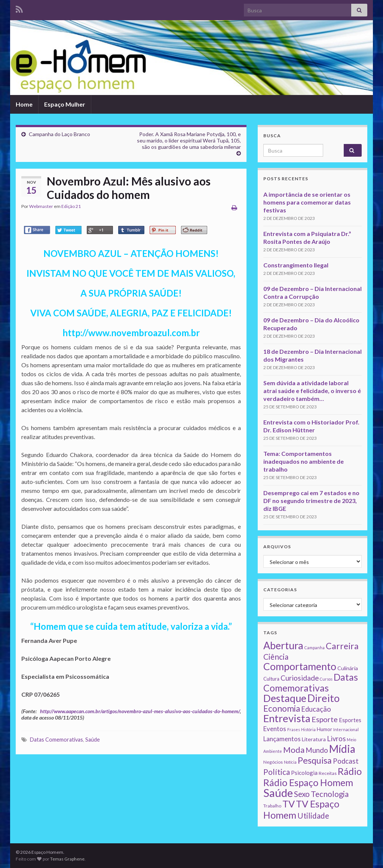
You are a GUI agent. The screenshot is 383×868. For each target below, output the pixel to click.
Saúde (93, 740)
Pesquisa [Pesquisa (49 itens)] (315, 760)
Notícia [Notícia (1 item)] (290, 762)
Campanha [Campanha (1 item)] (315, 648)
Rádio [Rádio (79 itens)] (350, 771)
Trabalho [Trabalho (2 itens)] (272, 806)
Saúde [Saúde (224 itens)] (278, 793)
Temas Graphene (67, 859)
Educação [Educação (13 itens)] (316, 709)
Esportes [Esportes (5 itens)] (350, 720)
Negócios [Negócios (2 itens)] (273, 762)
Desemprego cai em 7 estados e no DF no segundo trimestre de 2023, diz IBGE (311, 501)
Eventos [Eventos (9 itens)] (275, 729)
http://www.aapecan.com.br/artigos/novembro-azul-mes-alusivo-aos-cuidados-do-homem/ (140, 711)
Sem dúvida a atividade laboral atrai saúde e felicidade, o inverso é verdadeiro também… (312, 391)
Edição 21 (71, 206)
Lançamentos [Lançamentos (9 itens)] (282, 739)
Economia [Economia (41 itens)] (282, 708)
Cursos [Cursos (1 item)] (326, 679)
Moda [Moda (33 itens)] (294, 750)
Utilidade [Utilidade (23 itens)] (313, 816)
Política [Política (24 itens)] (277, 772)
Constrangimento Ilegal (296, 265)
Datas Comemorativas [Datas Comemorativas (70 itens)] (311, 683)
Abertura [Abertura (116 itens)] (283, 645)
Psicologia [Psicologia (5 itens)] (304, 773)
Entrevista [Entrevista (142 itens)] (287, 718)
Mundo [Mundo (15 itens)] (317, 750)
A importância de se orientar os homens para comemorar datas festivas (307, 202)
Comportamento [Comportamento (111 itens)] (300, 666)
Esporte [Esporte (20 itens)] (325, 719)
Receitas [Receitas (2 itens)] (328, 773)
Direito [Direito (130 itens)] (324, 698)
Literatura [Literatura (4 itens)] (314, 739)
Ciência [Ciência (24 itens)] (276, 657)
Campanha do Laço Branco (59, 134)
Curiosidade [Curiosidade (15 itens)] (300, 678)
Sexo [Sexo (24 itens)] (302, 794)
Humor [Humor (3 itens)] (324, 729)
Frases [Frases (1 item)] (294, 729)
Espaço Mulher (65, 104)
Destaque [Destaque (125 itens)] (285, 698)
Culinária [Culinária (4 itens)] (348, 668)
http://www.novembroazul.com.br (131, 333)
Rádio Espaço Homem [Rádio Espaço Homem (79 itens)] (308, 782)
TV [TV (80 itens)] (289, 804)
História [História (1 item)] (308, 729)
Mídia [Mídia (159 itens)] (342, 749)
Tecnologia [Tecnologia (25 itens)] (330, 794)
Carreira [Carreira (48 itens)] (342, 646)
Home (24, 104)
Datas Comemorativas (56, 740)
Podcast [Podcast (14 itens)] (346, 761)
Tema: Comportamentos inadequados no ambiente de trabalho (304, 461)
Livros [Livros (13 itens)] (336, 739)
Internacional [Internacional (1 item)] (346, 729)
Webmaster (41, 206)
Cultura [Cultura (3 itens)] (271, 679)
